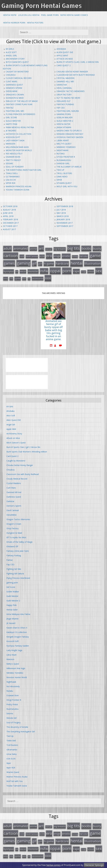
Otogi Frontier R (66, 157)
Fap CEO (61, 108)
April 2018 (8, 216)
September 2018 (65, 206)
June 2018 (8, 213)
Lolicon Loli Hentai (29, 15)
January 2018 (63, 219)
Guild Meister (13, 121)
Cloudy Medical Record (19, 78)
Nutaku (61, 154)
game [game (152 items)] (95, 255)
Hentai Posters (35, 23)
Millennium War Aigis (17, 147)
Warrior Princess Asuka (19, 186)
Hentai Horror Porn (14, 23)
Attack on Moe (65, 59)
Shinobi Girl (63, 163)
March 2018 (63, 216)
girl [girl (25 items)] (40, 264)
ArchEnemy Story (15, 59)
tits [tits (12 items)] (29, 279)
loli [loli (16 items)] (17, 272)
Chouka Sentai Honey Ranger (72, 72)
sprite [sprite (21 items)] (18, 278)
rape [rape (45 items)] (76, 271)
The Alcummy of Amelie (69, 167)
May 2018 (61, 213)
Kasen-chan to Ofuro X (69, 131)
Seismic (10, 163)
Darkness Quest (14, 85)
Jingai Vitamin (64, 127)
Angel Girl (11, 56)
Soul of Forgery (15, 167)
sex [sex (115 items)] (99, 271)
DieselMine (12, 91)
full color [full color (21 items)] (84, 256)
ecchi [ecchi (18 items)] (42, 256)
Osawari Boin (13, 157)
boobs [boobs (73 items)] (86, 248)
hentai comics (53, 865)
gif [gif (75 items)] (34, 263)
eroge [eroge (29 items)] (57, 256)
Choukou (11, 75)
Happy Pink (11, 124)
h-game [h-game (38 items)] (49, 264)
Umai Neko (62, 177)
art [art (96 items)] (41, 248)
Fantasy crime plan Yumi (19, 104)
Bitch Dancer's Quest (17, 62)
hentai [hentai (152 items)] (76, 263)
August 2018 (9, 210)
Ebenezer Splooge (94, 865)
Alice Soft (11, 52)
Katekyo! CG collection (18, 134)
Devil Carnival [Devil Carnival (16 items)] (32, 256)
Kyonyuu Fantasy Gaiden (70, 137)
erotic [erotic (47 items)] (66, 256)
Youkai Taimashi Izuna (18, 190)
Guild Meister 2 (65, 121)
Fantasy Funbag (65, 104)
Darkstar (62, 85)
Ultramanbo (13, 177)
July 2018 (61, 210)
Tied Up (60, 170)
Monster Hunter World (19, 150)
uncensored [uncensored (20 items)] (38, 278)
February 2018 (10, 219)
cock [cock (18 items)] (22, 256)
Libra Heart (63, 140)
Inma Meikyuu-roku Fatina (20, 127)
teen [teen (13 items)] (24, 279)
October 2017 (10, 226)
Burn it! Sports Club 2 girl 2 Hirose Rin (78, 62)
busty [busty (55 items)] (97, 248)
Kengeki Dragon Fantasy (70, 134)
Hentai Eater (63, 124)
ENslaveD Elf (63, 101)
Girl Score (11, 117)
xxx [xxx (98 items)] (48, 278)
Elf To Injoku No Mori (68, 98)
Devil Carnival (64, 88)
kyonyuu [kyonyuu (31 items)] (9, 271)
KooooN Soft (13, 137)
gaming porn (64, 114)
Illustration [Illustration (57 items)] (93, 263)
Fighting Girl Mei (15, 111)
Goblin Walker (65, 117)
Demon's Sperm (14, 88)
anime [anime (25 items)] (33, 249)
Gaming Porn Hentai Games (42, 6)
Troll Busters (64, 173)
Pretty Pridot (13, 160)
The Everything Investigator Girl (24, 170)
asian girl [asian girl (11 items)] (49, 249)
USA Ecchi (11, 180)
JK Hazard (11, 131)
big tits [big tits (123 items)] (74, 248)
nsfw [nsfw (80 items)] (44, 271)
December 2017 (11, 223)
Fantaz (10, 108)
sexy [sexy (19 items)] (6, 279)
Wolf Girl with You (67, 186)
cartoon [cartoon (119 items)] (11, 255)
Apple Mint (62, 56)
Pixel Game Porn (50, 15)
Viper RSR (11, 183)
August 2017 (9, 229)
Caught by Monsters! (17, 72)
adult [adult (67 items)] (8, 248)
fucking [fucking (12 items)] (75, 256)
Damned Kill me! (65, 81)
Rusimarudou (64, 160)
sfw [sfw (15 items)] (11, 279)
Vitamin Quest (64, 183)
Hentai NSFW (10, 15)
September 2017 (65, 226)
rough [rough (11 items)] (84, 272)
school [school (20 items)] (91, 271)
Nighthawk (62, 150)
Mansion (10, 144)
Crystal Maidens (65, 78)
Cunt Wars (11, 81)
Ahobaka (61, 49)
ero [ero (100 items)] (49, 256)
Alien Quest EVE (65, 52)
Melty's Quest (64, 144)
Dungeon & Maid (15, 98)
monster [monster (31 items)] (33, 271)
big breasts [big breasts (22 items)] (60, 249)
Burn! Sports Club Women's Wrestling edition (27, 452)
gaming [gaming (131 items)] (23, 263)
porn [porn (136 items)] (67, 271)
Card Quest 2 (64, 65)
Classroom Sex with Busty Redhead (76, 75)
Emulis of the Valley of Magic (22, 101)
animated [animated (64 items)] (21, 248)
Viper (59, 180)
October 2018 (10, 206)
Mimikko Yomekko (66, 147)
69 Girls (10, 49)
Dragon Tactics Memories (71, 91)
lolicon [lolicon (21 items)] (23, 271)
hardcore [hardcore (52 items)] (62, 263)
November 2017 (65, 223)
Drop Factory (64, 95)
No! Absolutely (14, 154)
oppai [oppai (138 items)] (55, 271)
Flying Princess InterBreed (20, 114)
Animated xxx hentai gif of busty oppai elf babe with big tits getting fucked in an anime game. (53, 330)
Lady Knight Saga (15, 140)
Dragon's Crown (15, 95)
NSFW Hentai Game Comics (74, 15)
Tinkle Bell (12, 173)
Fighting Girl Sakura (68, 111)
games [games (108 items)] (9, 263)
